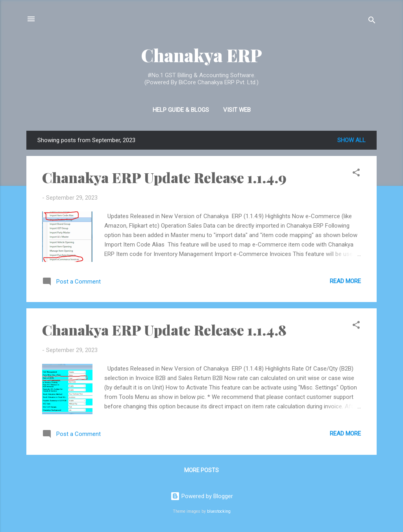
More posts (201, 470)
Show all (351, 140)
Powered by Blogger (202, 496)
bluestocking (219, 511)
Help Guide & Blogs (181, 110)
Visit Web (237, 110)
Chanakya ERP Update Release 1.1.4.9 (164, 177)
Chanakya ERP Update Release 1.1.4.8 (164, 330)
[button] (356, 174)
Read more (345, 281)
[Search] (372, 21)
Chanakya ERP (201, 55)
